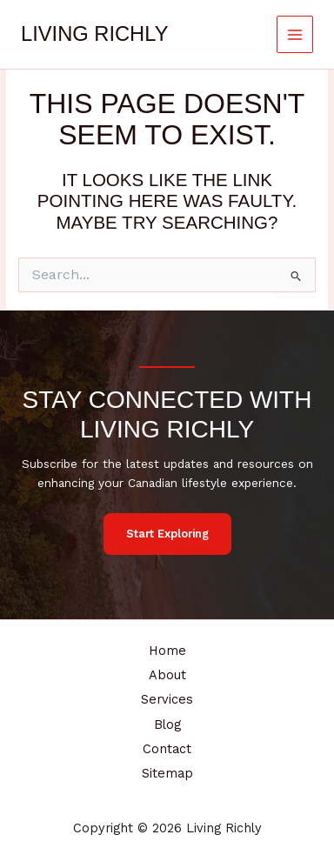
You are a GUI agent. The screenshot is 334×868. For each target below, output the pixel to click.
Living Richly (94, 34)
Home (167, 651)
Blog (167, 724)
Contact (167, 749)
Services (167, 699)
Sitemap (167, 773)
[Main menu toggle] (295, 34)
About (167, 675)
